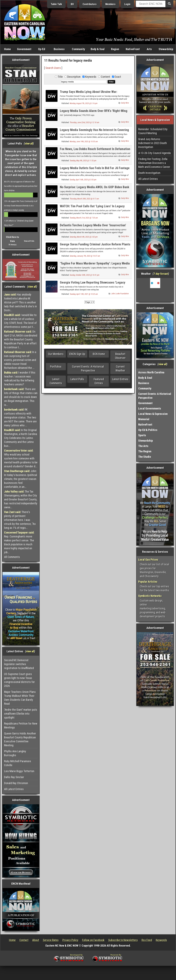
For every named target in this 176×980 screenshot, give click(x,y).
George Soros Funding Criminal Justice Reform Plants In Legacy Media (95, 246)
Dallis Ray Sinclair (14, 777)
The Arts (143, 446)
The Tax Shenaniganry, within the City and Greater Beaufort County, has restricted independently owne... (21, 499)
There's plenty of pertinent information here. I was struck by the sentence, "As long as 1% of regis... (20, 520)
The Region (145, 451)
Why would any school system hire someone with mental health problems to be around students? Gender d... (21, 458)
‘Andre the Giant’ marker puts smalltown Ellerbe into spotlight (21, 714)
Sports (142, 435)
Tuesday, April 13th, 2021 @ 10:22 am (84, 294)
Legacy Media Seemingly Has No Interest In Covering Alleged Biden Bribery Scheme (94, 132)
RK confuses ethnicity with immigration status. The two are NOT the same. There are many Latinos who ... (20, 417)
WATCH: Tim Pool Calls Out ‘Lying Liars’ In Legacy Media (92, 208)
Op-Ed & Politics (148, 430)
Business (59, 49)
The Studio (145, 457)
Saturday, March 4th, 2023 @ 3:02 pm (84, 237)
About (36, 940)
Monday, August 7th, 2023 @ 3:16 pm (84, 103)
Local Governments (150, 408)
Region (115, 49)
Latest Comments (56, 381)
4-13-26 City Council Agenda (154, 153)
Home (7, 49)
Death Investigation (149, 173)
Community (78, 49)
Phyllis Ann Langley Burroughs (15, 753)
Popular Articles (148, 582)
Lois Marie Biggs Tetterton (19, 771)
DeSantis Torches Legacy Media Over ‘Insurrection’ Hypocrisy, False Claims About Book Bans (93, 227)
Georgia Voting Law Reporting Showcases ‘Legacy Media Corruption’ (93, 284)
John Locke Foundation (120, 294)
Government (24, 49)
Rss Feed (147, 940)
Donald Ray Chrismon (16, 783)
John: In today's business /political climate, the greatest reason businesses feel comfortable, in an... (21, 479)
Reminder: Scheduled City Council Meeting (153, 131)
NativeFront (133, 49)
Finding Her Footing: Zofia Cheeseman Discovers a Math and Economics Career (154, 163)
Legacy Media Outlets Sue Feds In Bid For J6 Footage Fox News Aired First (95, 170)
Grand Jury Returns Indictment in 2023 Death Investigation (153, 143)
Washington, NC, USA (155, 290)
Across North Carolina (151, 372)
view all (29, 144)
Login (127, 4)
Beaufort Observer (120, 356)
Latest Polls (77, 379)
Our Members (56, 354)
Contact (24, 940)
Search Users (53, 68)
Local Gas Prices (148, 560)
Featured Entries (99, 381)
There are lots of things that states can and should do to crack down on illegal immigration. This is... (21, 397)
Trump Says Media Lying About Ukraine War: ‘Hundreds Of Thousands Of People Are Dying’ (90, 94)
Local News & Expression (153, 414)
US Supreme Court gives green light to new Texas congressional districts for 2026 (19, 680)
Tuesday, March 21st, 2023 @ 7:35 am (84, 218)
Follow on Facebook (93, 940)
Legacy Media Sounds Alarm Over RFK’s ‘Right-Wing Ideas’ (94, 113)
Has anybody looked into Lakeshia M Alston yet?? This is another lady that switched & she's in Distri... (20, 302)
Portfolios (56, 367)
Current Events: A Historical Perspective (88, 368)
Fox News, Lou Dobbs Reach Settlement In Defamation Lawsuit (95, 151)
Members (110, 4)
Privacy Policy (70, 940)
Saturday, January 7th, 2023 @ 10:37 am (85, 256)
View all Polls (29, 241)
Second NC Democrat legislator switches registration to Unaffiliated (19, 664)
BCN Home (99, 354)
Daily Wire (125, 103)
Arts (149, 49)
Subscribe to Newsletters (123, 940)
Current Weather (120, 368)
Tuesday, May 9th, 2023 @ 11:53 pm (83, 161)
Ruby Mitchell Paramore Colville (18, 763)
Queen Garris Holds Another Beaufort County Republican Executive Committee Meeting (20, 739)
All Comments (12, 557)
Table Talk (56, 4)
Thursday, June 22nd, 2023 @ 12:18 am (84, 122)
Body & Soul (98, 49)
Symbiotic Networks (150, 596)
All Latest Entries (14, 789)
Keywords (161, 940)
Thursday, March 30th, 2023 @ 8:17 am (84, 199)
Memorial (144, 419)
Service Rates (51, 940)
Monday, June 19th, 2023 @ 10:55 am (84, 142)
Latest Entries (120, 379)
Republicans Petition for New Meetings (21, 725)
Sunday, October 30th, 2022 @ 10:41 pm (85, 275)
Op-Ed (42, 49)
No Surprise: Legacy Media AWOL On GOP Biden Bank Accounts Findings (95, 189)
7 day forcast (161, 274)
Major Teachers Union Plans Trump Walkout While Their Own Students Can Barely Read (20, 698)
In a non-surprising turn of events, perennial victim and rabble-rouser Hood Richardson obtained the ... (20, 360)
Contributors (90, 4)
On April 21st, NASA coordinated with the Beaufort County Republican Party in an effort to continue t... (21, 339)
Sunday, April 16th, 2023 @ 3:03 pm (83, 180)
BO (72, 4)
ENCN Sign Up (77, 354)
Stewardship (166, 49)
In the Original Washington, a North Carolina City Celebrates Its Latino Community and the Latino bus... (21, 438)
